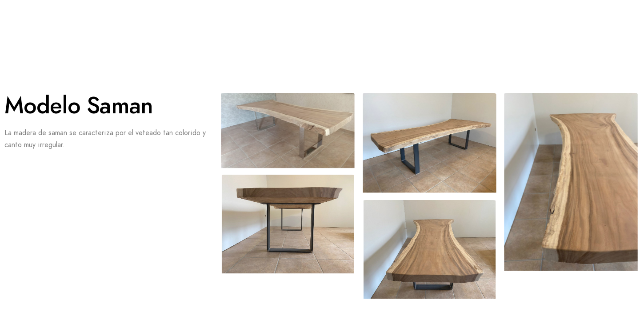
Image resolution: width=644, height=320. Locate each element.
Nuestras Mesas (312, 22)
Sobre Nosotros (160, 22)
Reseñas (236, 22)
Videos (86, 22)
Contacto (46, 67)
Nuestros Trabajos (416, 22)
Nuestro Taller (518, 22)
